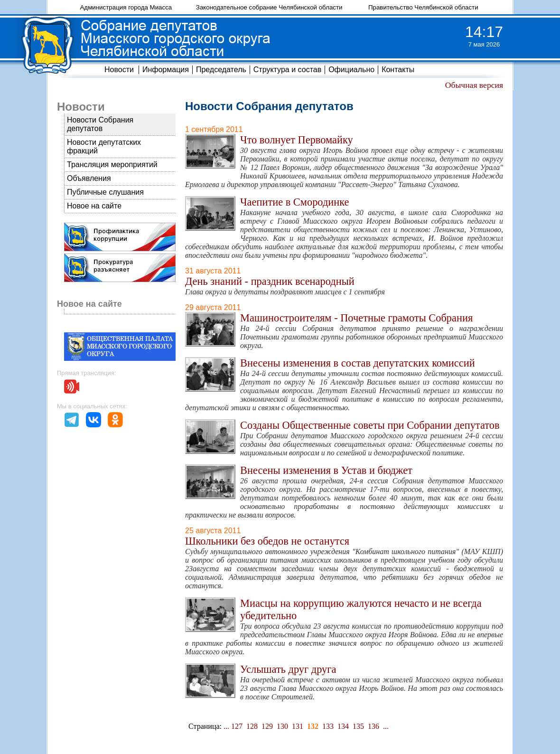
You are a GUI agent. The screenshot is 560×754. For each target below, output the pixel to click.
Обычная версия (474, 85)
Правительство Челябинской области (423, 7)
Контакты (398, 70)
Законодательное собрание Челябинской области (269, 7)
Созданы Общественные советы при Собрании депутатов (370, 425)
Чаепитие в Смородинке (295, 202)
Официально (351, 70)
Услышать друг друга (288, 669)
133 (328, 726)
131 (298, 726)
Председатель (221, 70)
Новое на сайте (94, 206)
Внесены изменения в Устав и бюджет (326, 470)
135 (358, 726)
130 (282, 726)
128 (252, 726)
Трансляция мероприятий (112, 165)
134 (343, 726)
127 (237, 726)
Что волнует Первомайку (297, 140)
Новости (119, 70)
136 (373, 726)
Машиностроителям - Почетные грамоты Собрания (356, 318)
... (226, 726)
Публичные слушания (105, 192)
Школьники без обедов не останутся (267, 541)
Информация (166, 70)
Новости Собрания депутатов (100, 124)
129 (267, 726)
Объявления (89, 178)
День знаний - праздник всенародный (270, 281)
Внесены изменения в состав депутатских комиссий (358, 363)
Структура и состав (287, 70)
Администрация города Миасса (126, 7)
